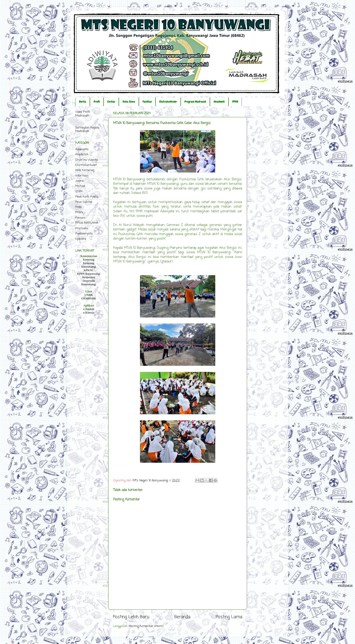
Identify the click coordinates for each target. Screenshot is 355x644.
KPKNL (89, 270)
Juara (79, 181)
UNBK (89, 295)
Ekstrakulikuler (168, 102)
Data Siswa (129, 102)
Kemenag (89, 260)
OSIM (79, 191)
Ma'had (80, 186)
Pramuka (82, 228)
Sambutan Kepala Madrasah (87, 129)
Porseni (80, 218)
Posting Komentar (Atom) (146, 626)
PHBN (79, 212)
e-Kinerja (89, 313)
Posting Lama (229, 617)
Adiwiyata (82, 149)
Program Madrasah (195, 102)
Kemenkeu (89, 277)
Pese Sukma (84, 202)
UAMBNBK (89, 298)
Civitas (111, 102)
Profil (97, 102)
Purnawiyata (84, 234)
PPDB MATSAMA (87, 223)
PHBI (78, 207)
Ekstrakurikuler (86, 165)
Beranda (182, 617)
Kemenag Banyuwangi (89, 265)
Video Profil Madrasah (83, 114)
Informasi (82, 176)
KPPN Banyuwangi (89, 274)
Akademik (219, 102)
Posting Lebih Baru (131, 617)
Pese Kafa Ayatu (87, 197)
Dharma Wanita (87, 160)
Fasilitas (147, 102)
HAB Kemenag (85, 170)
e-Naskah (89, 309)
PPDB (235, 102)
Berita (83, 102)
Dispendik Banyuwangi (89, 283)
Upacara (81, 239)
